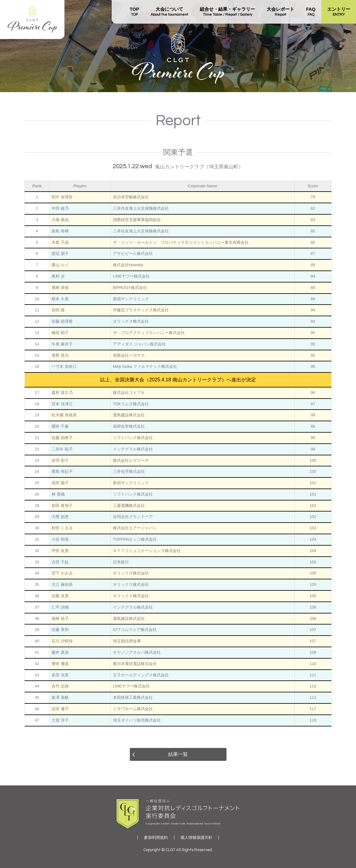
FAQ (311, 12)
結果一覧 (178, 754)
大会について (169, 12)
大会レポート (281, 12)
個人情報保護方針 (196, 837)
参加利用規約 (156, 837)
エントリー (339, 12)
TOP (135, 12)
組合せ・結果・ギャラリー (227, 12)
